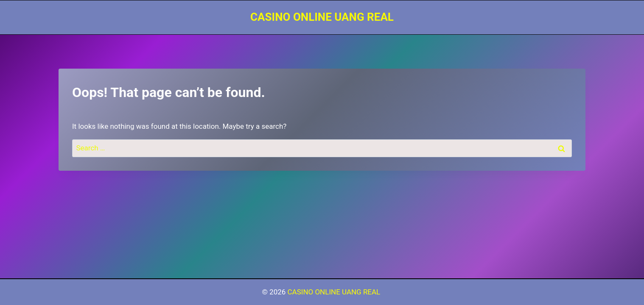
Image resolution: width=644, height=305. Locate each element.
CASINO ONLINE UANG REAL (335, 292)
